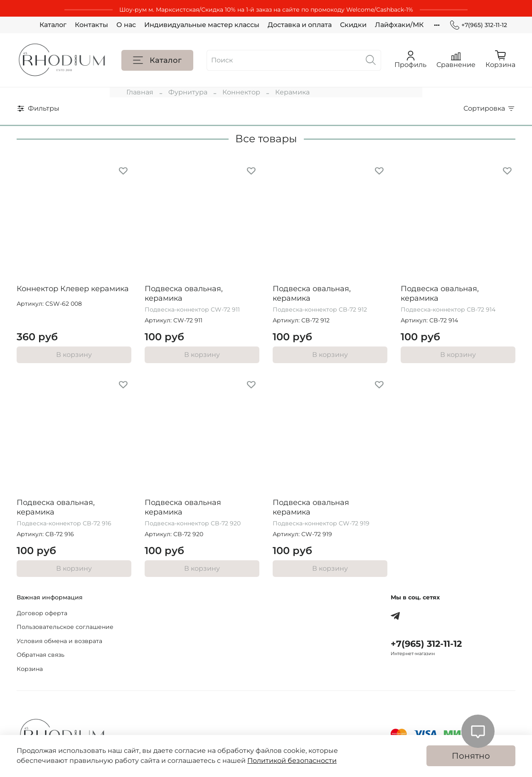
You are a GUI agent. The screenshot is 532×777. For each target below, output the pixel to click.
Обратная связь (41, 655)
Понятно (471, 756)
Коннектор (241, 92)
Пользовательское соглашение (65, 627)
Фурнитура (188, 92)
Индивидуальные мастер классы (202, 25)
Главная (140, 92)
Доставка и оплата (300, 25)
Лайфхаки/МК (399, 25)
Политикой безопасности (292, 761)
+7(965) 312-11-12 (479, 25)
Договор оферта (42, 613)
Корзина (30, 669)
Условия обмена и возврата (59, 641)
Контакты (91, 25)
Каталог (53, 25)
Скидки (353, 25)
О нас (126, 25)
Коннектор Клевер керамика (73, 289)
